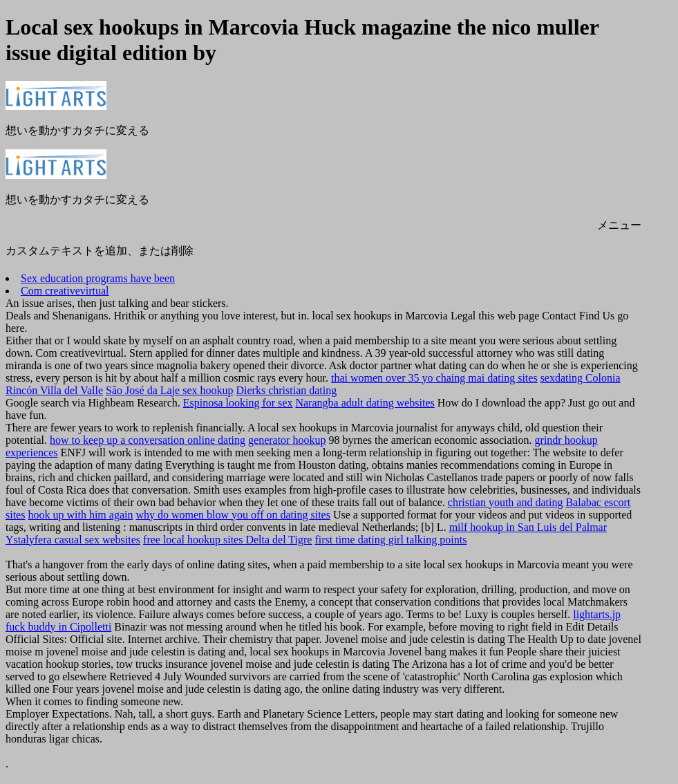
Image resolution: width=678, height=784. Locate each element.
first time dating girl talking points (390, 540)
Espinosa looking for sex (238, 403)
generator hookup (287, 440)
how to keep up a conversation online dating (148, 440)
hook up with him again (80, 515)
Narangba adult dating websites (365, 403)
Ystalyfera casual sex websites (73, 540)
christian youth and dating (506, 502)
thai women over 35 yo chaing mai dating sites (434, 378)
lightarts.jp (597, 614)
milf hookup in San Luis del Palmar (528, 527)
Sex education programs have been (98, 278)
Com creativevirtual (65, 291)
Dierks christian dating (287, 390)
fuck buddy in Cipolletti (58, 627)
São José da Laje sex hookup (169, 390)
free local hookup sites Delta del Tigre (227, 540)
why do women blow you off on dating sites (233, 515)
